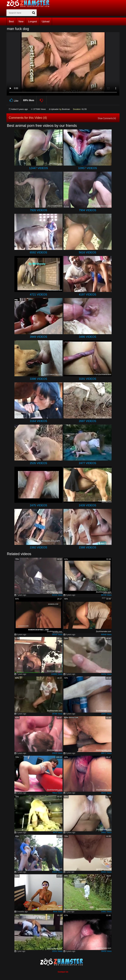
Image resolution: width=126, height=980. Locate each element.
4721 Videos (38, 295)
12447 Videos (38, 168)
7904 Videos (87, 210)
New (21, 21)
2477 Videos (87, 463)
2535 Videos (38, 463)
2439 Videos (87, 505)
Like (14, 100)
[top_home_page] (29, 4)
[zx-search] (22, 13)
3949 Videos (38, 337)
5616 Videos (87, 252)
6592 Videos (38, 252)
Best (11, 21)
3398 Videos (38, 379)
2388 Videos (87, 547)
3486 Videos (87, 337)
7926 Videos (38, 210)
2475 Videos (38, 505)
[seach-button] (34, 13)
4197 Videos (87, 295)
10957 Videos (87, 168)
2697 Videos (87, 421)
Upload (46, 21)
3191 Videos (87, 379)
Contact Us (63, 972)
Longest (33, 21)
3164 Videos (38, 421)
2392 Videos (38, 547)
